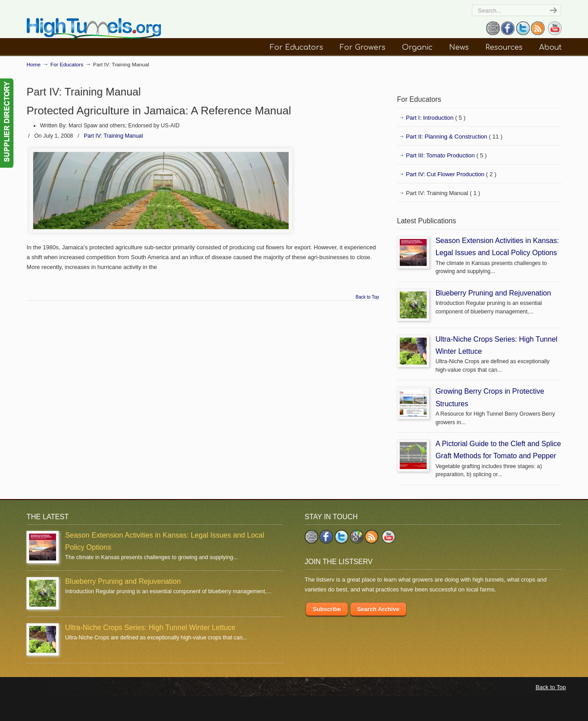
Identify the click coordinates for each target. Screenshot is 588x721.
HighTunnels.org (94, 29)
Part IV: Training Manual (113, 136)
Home (33, 64)
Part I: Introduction (436, 118)
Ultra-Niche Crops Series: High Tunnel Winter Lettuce (150, 627)
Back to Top (367, 297)
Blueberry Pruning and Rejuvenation (493, 293)
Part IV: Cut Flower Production (451, 174)
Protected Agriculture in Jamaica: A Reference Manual (159, 111)
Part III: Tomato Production (446, 156)
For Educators (67, 64)
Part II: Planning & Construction (454, 137)
